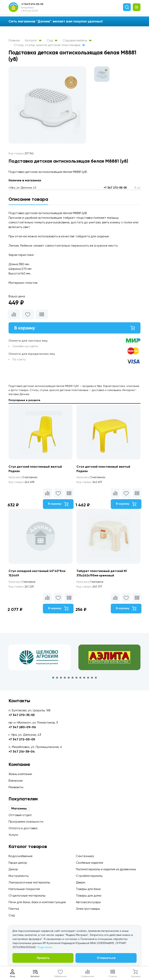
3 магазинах (24, 478)
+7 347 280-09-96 (22, 727)
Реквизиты (16, 787)
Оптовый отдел (20, 815)
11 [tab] (92, 679)
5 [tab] (69, 679)
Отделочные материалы (27, 896)
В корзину (74, 328)
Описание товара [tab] (28, 199)
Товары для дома (89, 896)
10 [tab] (88, 679)
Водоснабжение (21, 856)
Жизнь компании (20, 774)
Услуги (13, 835)
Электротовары (88, 909)
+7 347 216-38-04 (22, 752)
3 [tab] (61, 679)
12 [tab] (96, 679)
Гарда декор (18, 863)
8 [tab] (80, 679)
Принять (43, 958)
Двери (81, 882)
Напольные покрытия (24, 889)
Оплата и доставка (23, 828)
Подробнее (45, 947)
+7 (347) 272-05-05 (32, 4)
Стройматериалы (89, 876)
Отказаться (106, 958)
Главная (14, 40)
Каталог (33, 40)
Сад (52, 40)
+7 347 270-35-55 (22, 715)
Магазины (19, 808)
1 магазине (23, 583)
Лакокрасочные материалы (29, 882)
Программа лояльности (26, 822)
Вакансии (16, 781)
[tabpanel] (40, 658)
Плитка (14, 909)
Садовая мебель (77, 40)
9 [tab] (84, 679)
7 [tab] (76, 679)
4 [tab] (65, 679)
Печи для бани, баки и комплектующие (37, 902)
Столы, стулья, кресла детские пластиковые (49, 45)
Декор (13, 869)
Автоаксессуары (88, 902)
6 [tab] (73, 679)
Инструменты (19, 876)
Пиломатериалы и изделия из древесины (106, 869)
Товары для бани (88, 889)
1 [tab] (53, 679)
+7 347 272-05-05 (115, 188)
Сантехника (85, 856)
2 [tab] (57, 679)
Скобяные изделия (89, 863)
